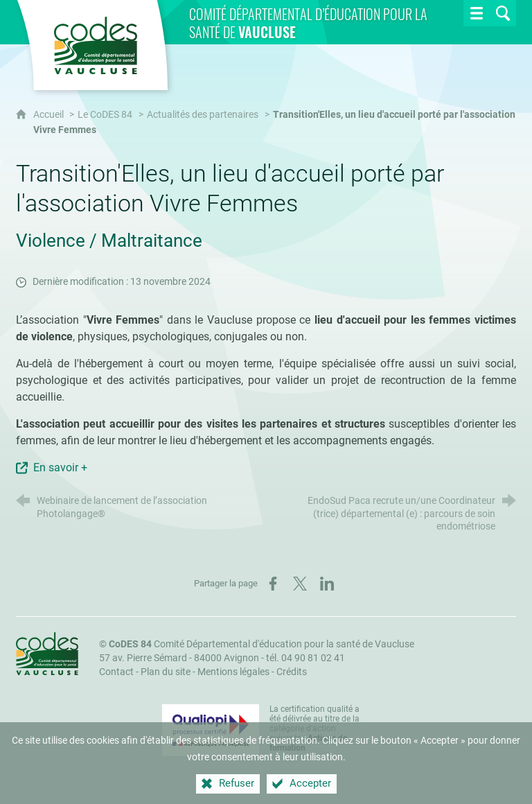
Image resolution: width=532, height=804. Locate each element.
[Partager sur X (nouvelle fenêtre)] (300, 584)
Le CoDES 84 (105, 115)
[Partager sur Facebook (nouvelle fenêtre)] (273, 584)
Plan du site (166, 672)
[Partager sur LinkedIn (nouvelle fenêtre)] (327, 584)
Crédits (292, 672)
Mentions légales (233, 672)
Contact (116, 672)
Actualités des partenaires (203, 115)
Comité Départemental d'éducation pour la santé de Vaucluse (261, 644)
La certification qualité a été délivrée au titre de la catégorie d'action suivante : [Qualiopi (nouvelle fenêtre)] (314, 728)
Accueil (50, 115)
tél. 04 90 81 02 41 (305, 658)
